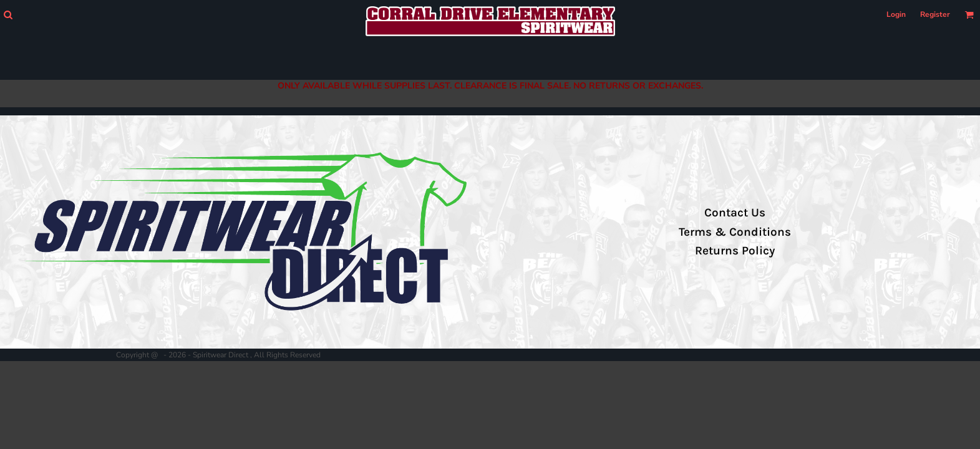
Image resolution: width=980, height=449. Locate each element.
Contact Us (735, 213)
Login (896, 14)
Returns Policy (735, 251)
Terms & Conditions (735, 232)
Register (935, 14)
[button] (8, 15)
